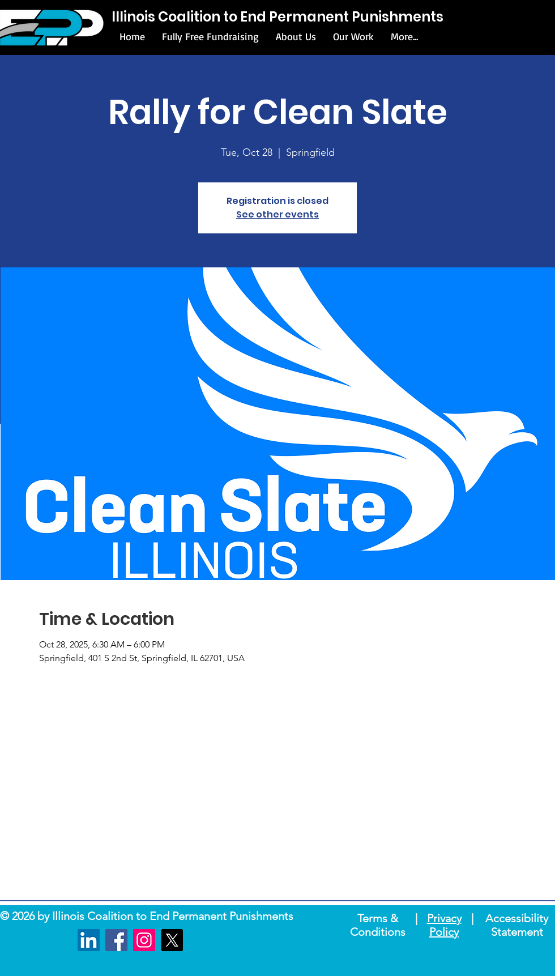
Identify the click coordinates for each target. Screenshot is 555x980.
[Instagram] (144, 940)
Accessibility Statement (517, 925)
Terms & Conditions (378, 925)
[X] (172, 940)
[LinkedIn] (89, 940)
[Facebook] (116, 940)
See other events (277, 214)
